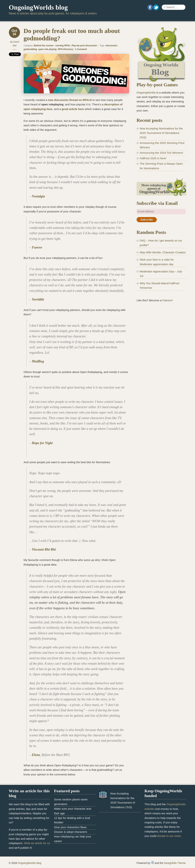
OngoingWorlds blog (38, 7)
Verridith (38, 299)
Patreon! (168, 300)
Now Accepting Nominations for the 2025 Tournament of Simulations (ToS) (161, 133)
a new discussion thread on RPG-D (69, 100)
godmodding (30, 49)
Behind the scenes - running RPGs (52, 46)
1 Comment (81, 49)
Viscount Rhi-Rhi (44, 549)
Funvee (37, 247)
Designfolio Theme (175, 863)
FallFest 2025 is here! (153, 158)
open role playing (47, 49)
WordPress (152, 862)
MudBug (38, 361)
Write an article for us (37, 843)
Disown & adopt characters (71, 832)
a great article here (72, 109)
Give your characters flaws (70, 827)
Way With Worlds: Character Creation (163, 252)
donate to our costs (169, 836)
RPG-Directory (66, 49)
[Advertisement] (161, 334)
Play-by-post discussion (84, 46)
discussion (112, 46)
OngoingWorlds (146, 93)
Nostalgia (38, 196)
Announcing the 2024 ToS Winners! (161, 153)
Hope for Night (42, 443)
